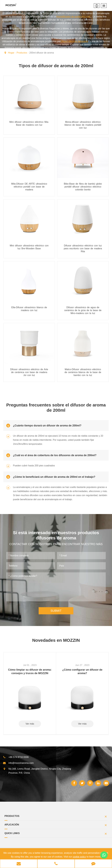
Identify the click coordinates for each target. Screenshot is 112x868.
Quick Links (56, 834)
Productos (22, 53)
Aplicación (56, 826)
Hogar (11, 53)
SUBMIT (56, 611)
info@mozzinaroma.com (18, 763)
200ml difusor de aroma (42, 53)
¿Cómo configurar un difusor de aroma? (82, 671)
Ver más (30, 724)
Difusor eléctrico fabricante (74, 41)
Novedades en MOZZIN (56, 640)
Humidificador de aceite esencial (73, 17)
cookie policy (79, 857)
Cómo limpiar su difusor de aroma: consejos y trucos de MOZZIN (30, 671)
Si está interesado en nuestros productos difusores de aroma (56, 535)
